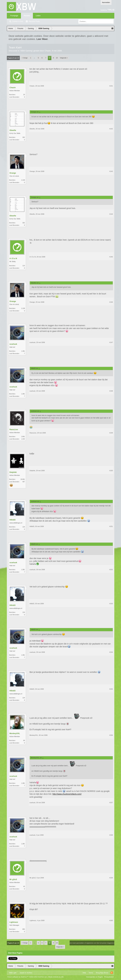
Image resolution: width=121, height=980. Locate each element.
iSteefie (13, 130)
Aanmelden (106, 2)
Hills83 (13, 520)
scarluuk (13, 344)
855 (24, 929)
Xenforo (30, 973)
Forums (27, 16)
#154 (111, 652)
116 (24, 266)
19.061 (23, 479)
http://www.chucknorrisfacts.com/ (67, 794)
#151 (111, 526)
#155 (111, 689)
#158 (111, 835)
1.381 (23, 351)
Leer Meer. (42, 39)
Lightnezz (14, 922)
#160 (111, 920)
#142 (111, 129)
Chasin (48, 51)
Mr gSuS (13, 879)
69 (24, 741)
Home (91, 973)
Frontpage (14, 16)
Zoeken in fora (18, 21)
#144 (111, 214)
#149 (111, 433)
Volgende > (64, 58)
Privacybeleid (109, 977)
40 (24, 887)
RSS (112, 973)
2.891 (23, 437)
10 (57, 58)
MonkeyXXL (15, 733)
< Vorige (25, 58)
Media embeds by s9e (56, 977)
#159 (111, 878)
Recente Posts (34, 21)
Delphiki (13, 472)
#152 (111, 570)
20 (24, 95)
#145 (111, 257)
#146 (111, 302)
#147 (111, 342)
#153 (111, 604)
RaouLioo (14, 429)
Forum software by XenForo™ (27, 977)
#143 (111, 171)
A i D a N (13, 258)
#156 (111, 735)
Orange (13, 173)
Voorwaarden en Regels (94, 977)
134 (24, 527)
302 (24, 137)
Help (84, 973)
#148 (111, 391)
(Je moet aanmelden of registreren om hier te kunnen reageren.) (92, 943)
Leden (38, 16)
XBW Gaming (26, 51)
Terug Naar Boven (102, 973)
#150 (111, 471)
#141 (111, 86)
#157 (111, 803)
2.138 (23, 180)
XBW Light (13, 973)
